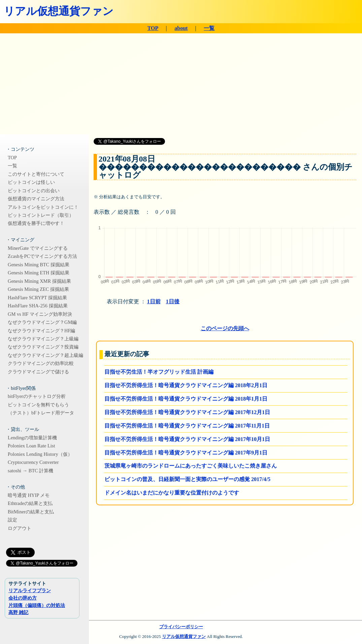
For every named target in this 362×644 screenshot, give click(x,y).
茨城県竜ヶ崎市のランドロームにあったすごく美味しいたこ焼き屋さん (191, 466)
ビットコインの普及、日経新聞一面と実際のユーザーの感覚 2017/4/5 (187, 479)
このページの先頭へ (225, 328)
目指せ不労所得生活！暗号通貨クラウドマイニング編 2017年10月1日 (187, 439)
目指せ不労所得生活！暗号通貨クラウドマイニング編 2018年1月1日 (186, 399)
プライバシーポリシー (181, 627)
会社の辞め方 (23, 598)
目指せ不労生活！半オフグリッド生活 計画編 (159, 372)
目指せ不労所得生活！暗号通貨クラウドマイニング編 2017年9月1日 (186, 453)
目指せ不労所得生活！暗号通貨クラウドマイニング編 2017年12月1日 (187, 412)
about (181, 28)
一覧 (209, 28)
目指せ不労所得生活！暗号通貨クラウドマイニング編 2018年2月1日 (186, 385)
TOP (153, 28)
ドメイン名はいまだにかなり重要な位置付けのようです (172, 493)
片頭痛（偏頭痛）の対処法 (37, 605)
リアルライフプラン (30, 590)
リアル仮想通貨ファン (59, 11)
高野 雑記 (19, 612)
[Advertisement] (181, 84)
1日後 (173, 301)
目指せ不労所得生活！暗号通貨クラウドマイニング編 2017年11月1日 (187, 426)
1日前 (154, 301)
